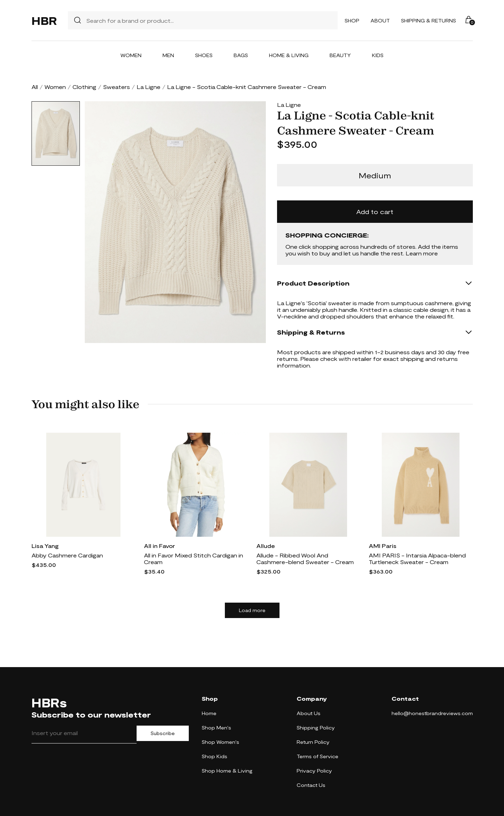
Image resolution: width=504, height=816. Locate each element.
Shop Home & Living (227, 771)
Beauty (340, 55)
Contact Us (311, 785)
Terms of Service (317, 756)
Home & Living (289, 55)
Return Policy (313, 742)
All (35, 87)
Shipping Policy (316, 728)
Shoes (204, 55)
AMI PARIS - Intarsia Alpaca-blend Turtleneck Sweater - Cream (417, 558)
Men (168, 55)
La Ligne (149, 87)
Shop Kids (215, 756)
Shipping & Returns (429, 20)
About (380, 20)
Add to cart (375, 212)
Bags (241, 55)
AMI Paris (383, 546)
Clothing (84, 87)
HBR (44, 20)
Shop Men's (216, 728)
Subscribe (163, 733)
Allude (266, 546)
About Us (309, 713)
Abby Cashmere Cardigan (67, 555)
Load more (252, 610)
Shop (352, 20)
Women (131, 55)
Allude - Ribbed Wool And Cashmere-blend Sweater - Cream (305, 558)
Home (209, 713)
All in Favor (160, 546)
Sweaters (116, 87)
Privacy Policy (314, 771)
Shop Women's (220, 742)
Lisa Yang (45, 546)
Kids (378, 55)
